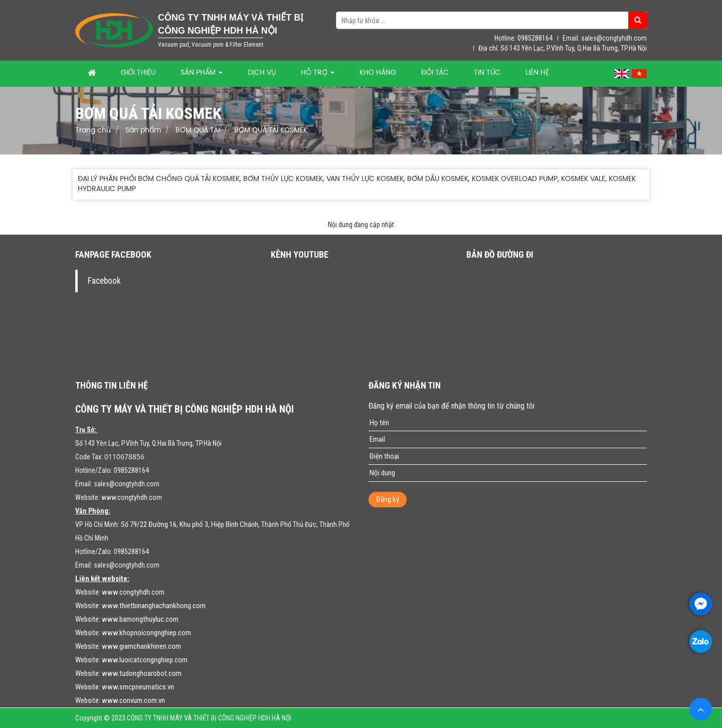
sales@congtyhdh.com (127, 484)
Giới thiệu (138, 73)
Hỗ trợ (318, 73)
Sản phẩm (202, 73)
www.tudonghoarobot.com (142, 673)
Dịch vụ (262, 73)
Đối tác (435, 73)
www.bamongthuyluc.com (140, 619)
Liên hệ (537, 73)
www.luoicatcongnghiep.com (145, 660)
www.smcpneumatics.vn (138, 687)
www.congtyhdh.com (132, 497)
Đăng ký (388, 499)
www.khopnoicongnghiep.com (146, 633)
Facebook (104, 281)
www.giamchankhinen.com (141, 646)
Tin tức (487, 73)
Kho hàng (378, 73)
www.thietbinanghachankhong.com (154, 606)
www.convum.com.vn (133, 700)
